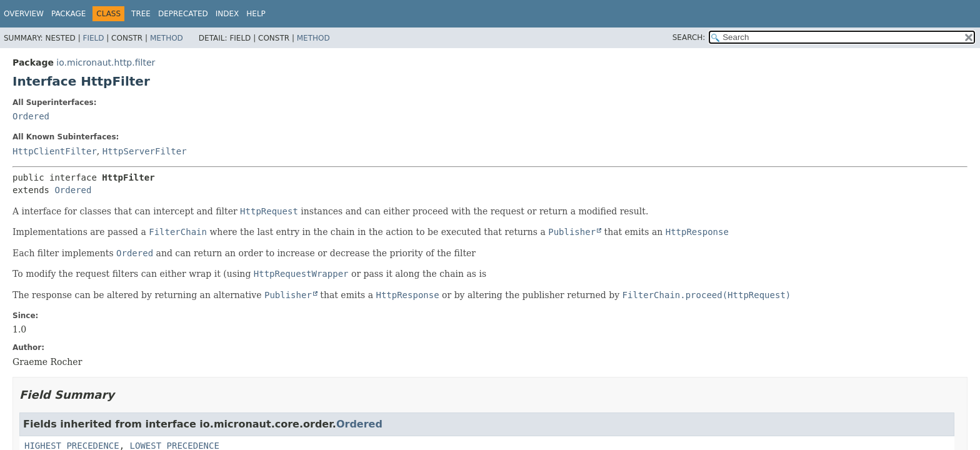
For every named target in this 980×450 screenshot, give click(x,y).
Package (68, 14)
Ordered (31, 116)
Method (167, 38)
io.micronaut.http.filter (106, 62)
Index (227, 14)
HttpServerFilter (145, 151)
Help (256, 14)
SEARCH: (689, 37)
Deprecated (183, 14)
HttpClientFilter (55, 151)
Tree (141, 14)
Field (93, 38)
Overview (24, 14)
